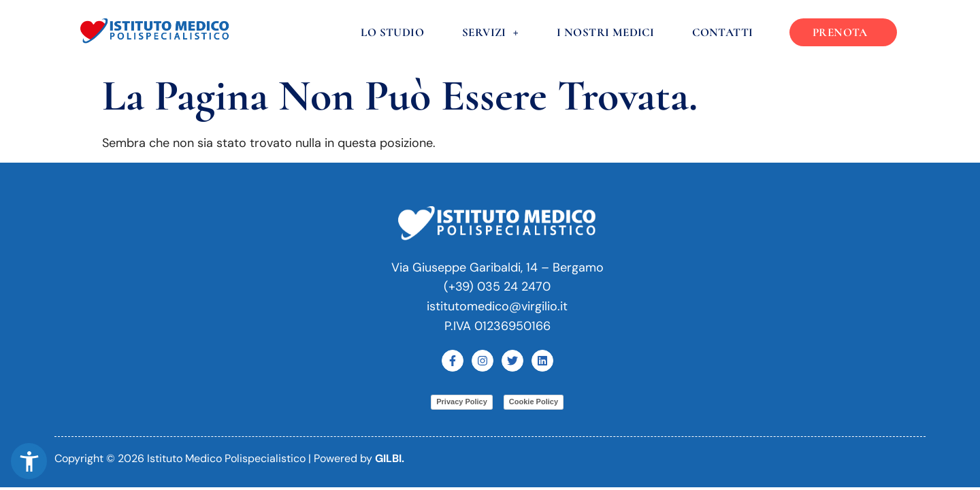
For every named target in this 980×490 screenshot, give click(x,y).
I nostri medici (606, 32)
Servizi (491, 32)
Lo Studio (393, 32)
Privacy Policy (462, 402)
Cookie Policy (534, 402)
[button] (29, 461)
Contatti (723, 32)
